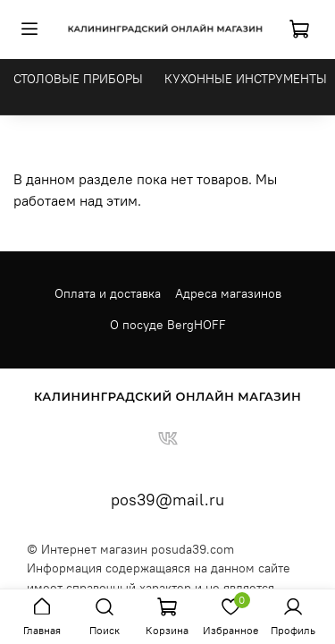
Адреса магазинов (228, 293)
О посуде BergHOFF (168, 325)
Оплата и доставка (108, 293)
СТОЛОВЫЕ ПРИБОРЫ (78, 79)
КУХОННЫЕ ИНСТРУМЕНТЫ (246, 79)
